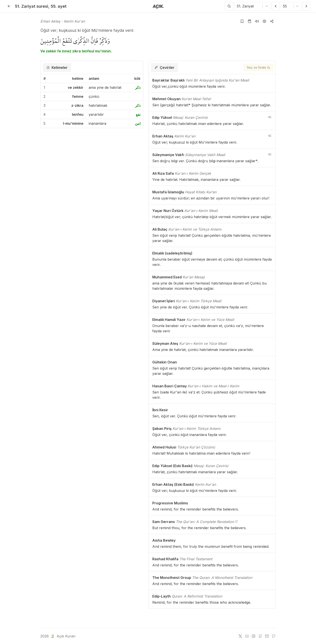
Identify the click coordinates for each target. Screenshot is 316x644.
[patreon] (274, 636)
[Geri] (9, 6)
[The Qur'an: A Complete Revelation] (236, 522)
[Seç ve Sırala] (258, 67)
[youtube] (247, 636)
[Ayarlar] (264, 21)
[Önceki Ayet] (276, 6)
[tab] (57, 68)
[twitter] (240, 636)
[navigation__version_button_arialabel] (270, 117)
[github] (260, 636)
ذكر (138, 87)
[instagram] (253, 636)
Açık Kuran (63, 636)
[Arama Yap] (229, 6)
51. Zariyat (32, 6)
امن (138, 123)
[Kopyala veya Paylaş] (272, 21)
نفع (138, 114)
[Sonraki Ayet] (306, 6)
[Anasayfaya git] (158, 6)
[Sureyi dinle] (257, 21)
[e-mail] (267, 636)
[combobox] (237, 6)
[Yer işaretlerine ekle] (242, 21)
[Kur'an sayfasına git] (250, 21)
